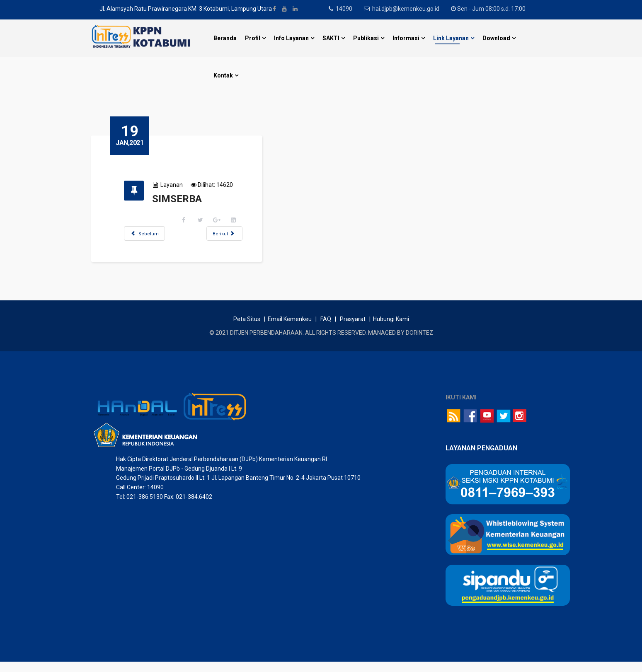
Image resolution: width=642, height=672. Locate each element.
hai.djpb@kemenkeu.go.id (410, 9)
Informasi (406, 38)
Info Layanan (291, 38)
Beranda (225, 38)
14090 (346, 9)
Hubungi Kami (391, 330)
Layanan (182, 185)
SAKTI (331, 38)
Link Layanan (451, 38)
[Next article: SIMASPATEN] (234, 233)
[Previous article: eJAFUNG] (154, 233)
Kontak (223, 75)
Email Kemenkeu (290, 330)
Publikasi (366, 38)
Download (496, 38)
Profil (253, 38)
